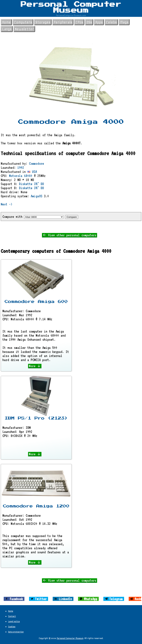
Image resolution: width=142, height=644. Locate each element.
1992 (21, 167)
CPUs (79, 22)
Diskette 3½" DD (32, 184)
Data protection (16, 632)
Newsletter (24, 29)
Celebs (111, 22)
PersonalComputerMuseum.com (71, 15)
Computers (23, 22)
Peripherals (63, 22)
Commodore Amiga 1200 (36, 506)
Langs (7, 29)
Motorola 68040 (21, 176)
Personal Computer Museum (71, 7)
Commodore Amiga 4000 (71, 122)
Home (6, 22)
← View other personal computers (70, 235)
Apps (99, 22)
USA (32, 172)
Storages (43, 22)
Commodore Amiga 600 (36, 302)
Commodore (37, 163)
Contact (12, 616)
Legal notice (14, 621)
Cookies (12, 627)
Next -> (7, 204)
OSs (89, 22)
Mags (124, 22)
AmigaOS (37, 196)
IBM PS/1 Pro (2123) (36, 418)
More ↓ (35, 366)
